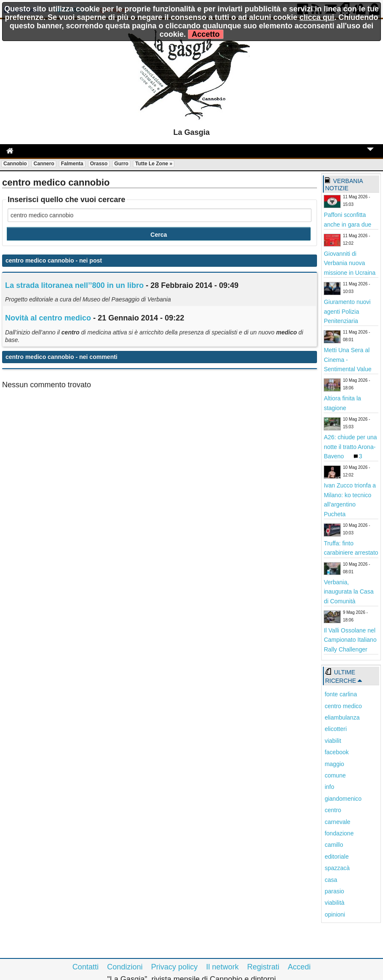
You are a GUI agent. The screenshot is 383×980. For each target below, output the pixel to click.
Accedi (299, 967)
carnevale (338, 822)
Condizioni (125, 967)
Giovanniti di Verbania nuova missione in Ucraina (350, 263)
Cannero (44, 164)
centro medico (343, 706)
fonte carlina (341, 694)
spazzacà (337, 868)
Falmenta (72, 164)
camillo (334, 845)
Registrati (263, 967)
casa (331, 880)
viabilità (335, 903)
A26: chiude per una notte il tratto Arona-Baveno (350, 447)
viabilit (333, 741)
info (329, 787)
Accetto (206, 34)
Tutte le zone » (154, 164)
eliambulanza (342, 717)
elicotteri (336, 729)
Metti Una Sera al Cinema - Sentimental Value (348, 360)
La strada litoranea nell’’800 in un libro (74, 285)
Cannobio (15, 164)
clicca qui (317, 17)
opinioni (335, 914)
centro (333, 810)
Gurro (121, 164)
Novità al (48, 318)
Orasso (99, 164)
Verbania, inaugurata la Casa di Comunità (349, 592)
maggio (334, 764)
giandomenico (343, 799)
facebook (337, 752)
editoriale (337, 857)
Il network (222, 967)
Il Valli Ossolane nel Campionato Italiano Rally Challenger (350, 640)
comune (335, 775)
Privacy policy (174, 967)
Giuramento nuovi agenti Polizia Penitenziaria (347, 311)
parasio (334, 891)
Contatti (85, 967)
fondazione (339, 833)
